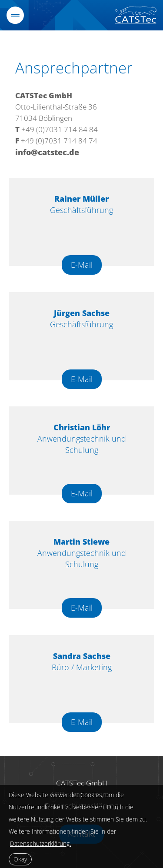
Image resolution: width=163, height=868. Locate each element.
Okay (20, 859)
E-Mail (82, 265)
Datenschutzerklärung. (40, 843)
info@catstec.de (47, 152)
